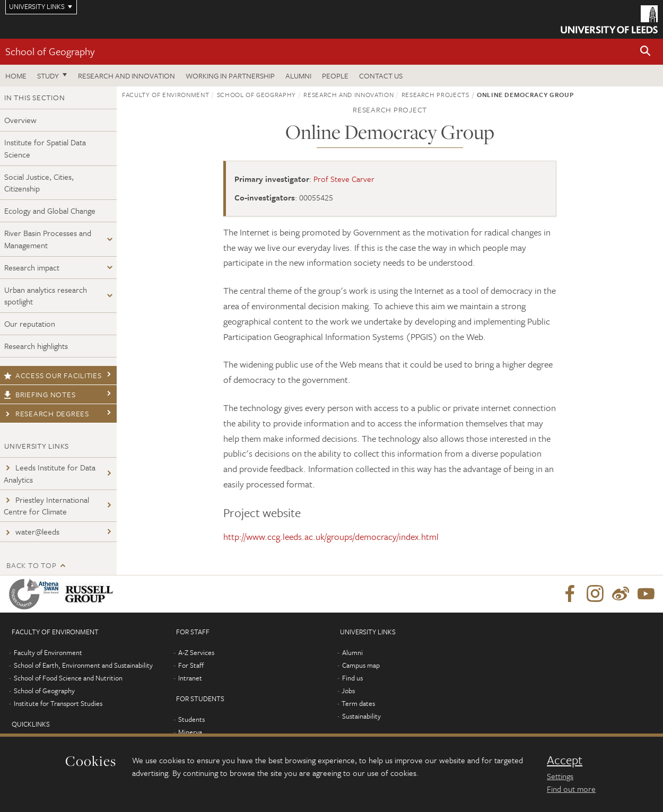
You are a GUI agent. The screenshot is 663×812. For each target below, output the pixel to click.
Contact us (381, 76)
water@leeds (32, 531)
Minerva (190, 732)
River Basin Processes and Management (48, 239)
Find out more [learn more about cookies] (571, 789)
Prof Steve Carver (344, 179)
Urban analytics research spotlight (46, 296)
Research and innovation (127, 76)
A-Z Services (196, 652)
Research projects (435, 94)
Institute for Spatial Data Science (45, 148)
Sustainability (361, 716)
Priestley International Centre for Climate (46, 506)
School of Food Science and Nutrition (68, 678)
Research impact (32, 267)
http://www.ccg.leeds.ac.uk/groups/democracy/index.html (331, 536)
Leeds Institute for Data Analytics (50, 473)
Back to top (31, 565)
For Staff (191, 665)
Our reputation (30, 324)
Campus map (361, 665)
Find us (352, 678)
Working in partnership (230, 76)
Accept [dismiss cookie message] (565, 760)
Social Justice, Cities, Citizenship (39, 183)
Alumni (298, 76)
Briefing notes (40, 394)
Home (16, 76)
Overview (20, 120)
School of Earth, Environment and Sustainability (83, 665)
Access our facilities (53, 375)
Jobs (348, 691)
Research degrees (46, 413)
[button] (645, 52)
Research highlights (36, 346)
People (335, 76)
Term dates (358, 703)
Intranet (190, 678)
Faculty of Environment (165, 94)
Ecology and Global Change (50, 211)
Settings (560, 776)
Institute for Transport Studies (58, 703)
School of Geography (50, 51)
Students (191, 719)
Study (48, 76)
